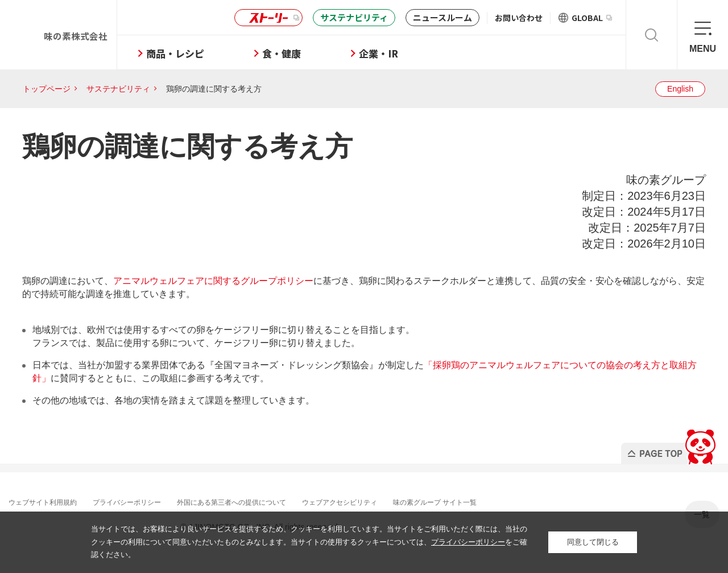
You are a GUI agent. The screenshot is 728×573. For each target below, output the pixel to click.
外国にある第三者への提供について (266, 502)
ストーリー (267, 18)
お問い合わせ (519, 18)
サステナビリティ (354, 17)
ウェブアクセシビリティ (390, 502)
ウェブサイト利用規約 (51, 502)
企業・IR (414, 53)
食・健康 (317, 53)
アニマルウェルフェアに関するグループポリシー (213, 281)
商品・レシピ (211, 53)
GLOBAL (592, 18)
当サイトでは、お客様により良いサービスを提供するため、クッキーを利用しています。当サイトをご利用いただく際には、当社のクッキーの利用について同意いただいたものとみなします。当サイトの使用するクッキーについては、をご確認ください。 (309, 542)
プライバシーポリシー (147, 502)
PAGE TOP (667, 444)
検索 (652, 35)
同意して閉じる (593, 542)
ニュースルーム (442, 17)
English (680, 89)
